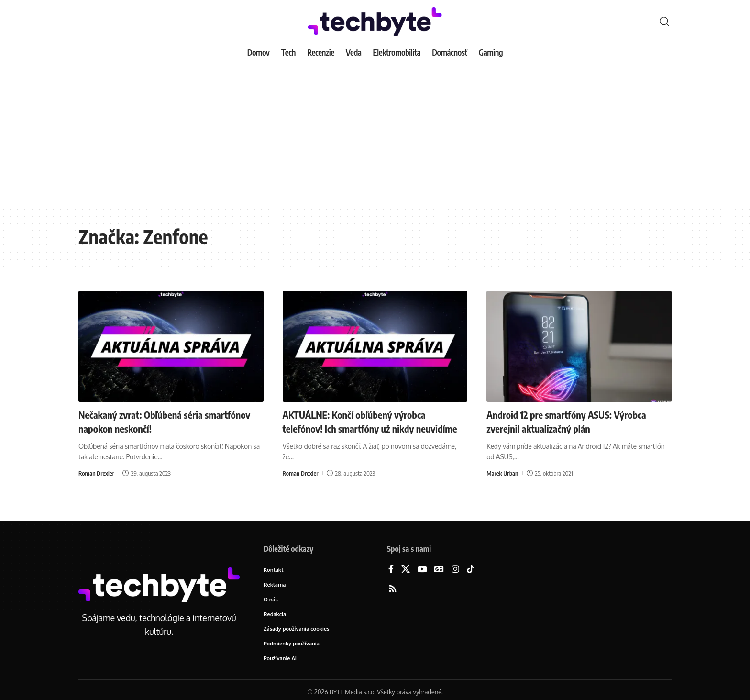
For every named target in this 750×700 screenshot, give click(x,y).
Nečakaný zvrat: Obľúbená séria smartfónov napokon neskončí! (147, 421)
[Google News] (439, 570)
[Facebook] (391, 570)
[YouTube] (422, 570)
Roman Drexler (97, 473)
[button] (664, 22)
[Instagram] (455, 570)
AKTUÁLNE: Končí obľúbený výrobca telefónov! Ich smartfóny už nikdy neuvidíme (361, 428)
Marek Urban (503, 473)
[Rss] (393, 589)
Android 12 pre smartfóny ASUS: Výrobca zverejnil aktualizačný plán (574, 421)
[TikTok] (471, 570)
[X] (406, 570)
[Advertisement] (375, 134)
